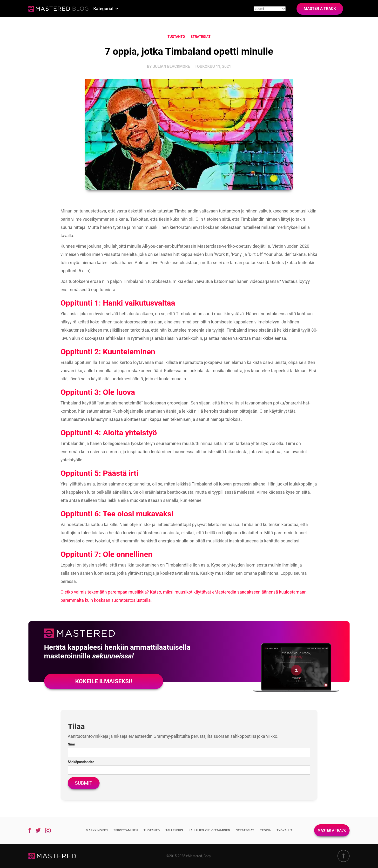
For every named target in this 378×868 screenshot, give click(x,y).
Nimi (71, 744)
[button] (106, 9)
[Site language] (270, 9)
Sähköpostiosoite (81, 762)
